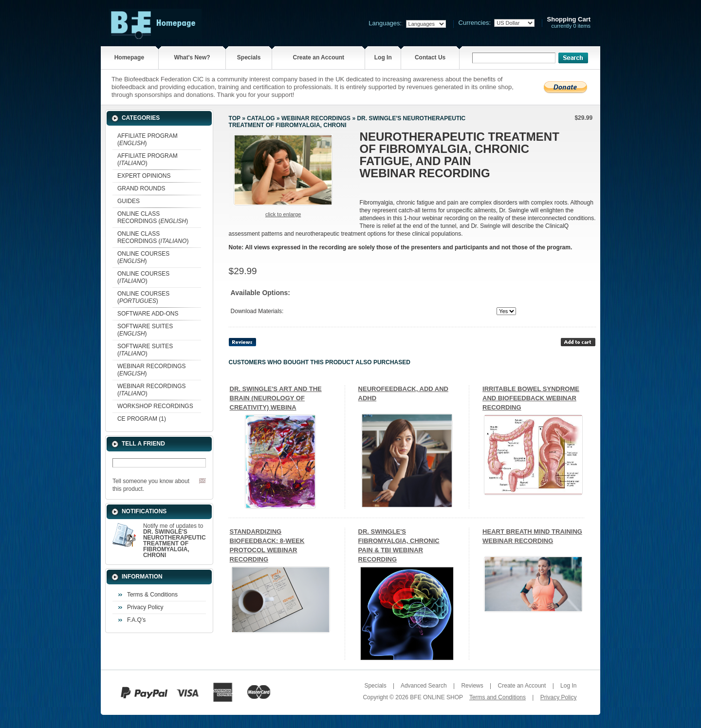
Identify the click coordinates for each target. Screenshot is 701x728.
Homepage (129, 57)
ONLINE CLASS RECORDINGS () (153, 217)
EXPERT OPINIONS (144, 176)
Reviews (472, 686)
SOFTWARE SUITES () (145, 330)
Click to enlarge (283, 214)
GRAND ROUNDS (141, 188)
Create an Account (319, 57)
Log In (383, 57)
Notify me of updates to (175, 541)
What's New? (192, 57)
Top (235, 118)
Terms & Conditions (152, 595)
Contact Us (430, 57)
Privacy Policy (145, 607)
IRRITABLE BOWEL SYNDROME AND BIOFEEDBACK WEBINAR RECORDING (531, 398)
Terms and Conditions (498, 697)
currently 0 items (569, 23)
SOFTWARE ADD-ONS (148, 314)
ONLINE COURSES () (143, 257)
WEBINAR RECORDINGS (316, 118)
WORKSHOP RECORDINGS (155, 406)
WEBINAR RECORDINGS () (152, 370)
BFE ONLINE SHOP (436, 697)
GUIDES (129, 201)
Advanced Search (424, 686)
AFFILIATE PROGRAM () (148, 140)
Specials (249, 57)
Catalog (261, 118)
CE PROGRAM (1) (142, 419)
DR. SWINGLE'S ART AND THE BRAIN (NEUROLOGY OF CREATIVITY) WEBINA (276, 398)
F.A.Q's (136, 620)
